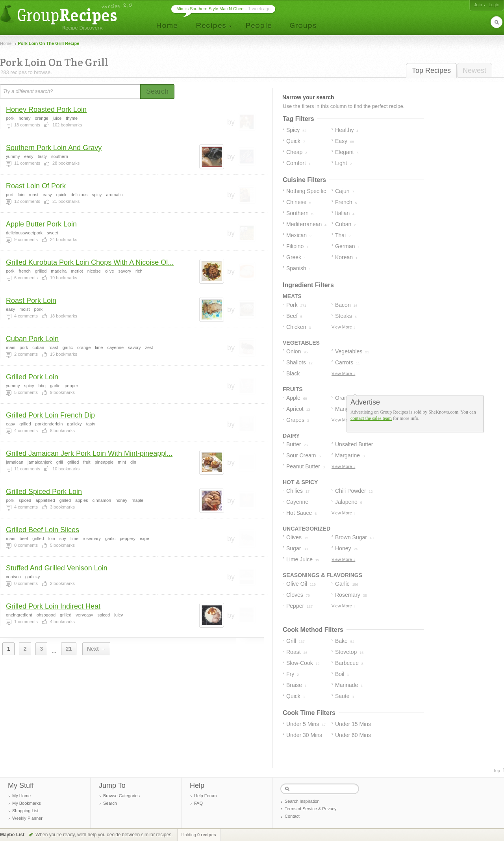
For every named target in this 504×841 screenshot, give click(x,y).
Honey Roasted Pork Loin (46, 110)
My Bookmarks (27, 803)
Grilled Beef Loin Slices (43, 530)
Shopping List (25, 811)
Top (497, 770)
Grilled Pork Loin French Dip (50, 415)
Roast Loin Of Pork (36, 186)
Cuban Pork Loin (32, 339)
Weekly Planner (27, 818)
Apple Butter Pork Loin (41, 224)
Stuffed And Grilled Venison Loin (57, 568)
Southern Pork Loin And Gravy (54, 148)
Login (494, 5)
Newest (474, 71)
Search (110, 803)
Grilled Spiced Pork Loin (44, 492)
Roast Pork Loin (31, 301)
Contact (292, 816)
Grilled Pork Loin (32, 377)
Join (478, 5)
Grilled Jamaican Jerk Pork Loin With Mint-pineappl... (89, 453)
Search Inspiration (302, 801)
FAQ (198, 803)
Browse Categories (121, 796)
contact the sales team (371, 418)
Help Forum (205, 796)
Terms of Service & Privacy (310, 809)
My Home (21, 796)
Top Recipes (431, 71)
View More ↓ (343, 327)
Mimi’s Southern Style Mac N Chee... (212, 9)
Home (6, 43)
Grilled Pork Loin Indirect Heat (53, 606)
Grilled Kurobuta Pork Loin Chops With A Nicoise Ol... (90, 262)
